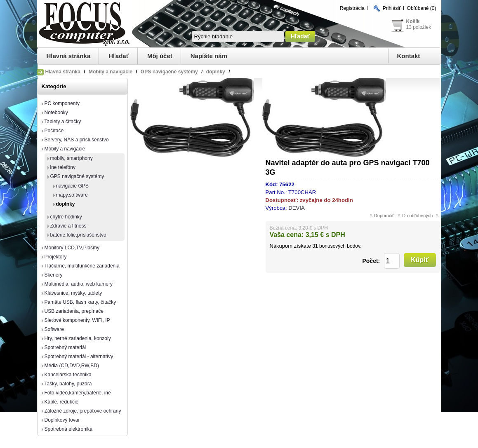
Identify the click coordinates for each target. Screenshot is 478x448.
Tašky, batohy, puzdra (68, 384)
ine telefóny (63, 167)
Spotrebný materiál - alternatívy (79, 357)
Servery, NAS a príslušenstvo (77, 140)
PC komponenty (62, 103)
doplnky (66, 204)
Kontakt (409, 56)
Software (54, 329)
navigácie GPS (72, 186)
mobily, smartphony (72, 158)
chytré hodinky (66, 217)
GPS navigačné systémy (77, 176)
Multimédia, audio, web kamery (79, 284)
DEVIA (297, 208)
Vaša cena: (287, 235)
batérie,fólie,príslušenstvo (78, 235)
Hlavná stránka (69, 56)
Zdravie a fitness (68, 226)
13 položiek (419, 27)
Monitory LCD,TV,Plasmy (72, 248)
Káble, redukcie (62, 402)
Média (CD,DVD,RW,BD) (72, 366)
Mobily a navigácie (65, 149)
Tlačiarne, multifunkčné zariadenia (82, 266)
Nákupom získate (290, 246)
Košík (413, 21)
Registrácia (352, 8)
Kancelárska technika (68, 375)
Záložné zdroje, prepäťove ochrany (83, 411)
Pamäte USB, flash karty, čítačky (80, 302)
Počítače (54, 131)
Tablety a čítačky (63, 122)
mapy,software (72, 195)
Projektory (56, 257)
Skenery (54, 275)
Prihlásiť (392, 8)
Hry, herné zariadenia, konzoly (78, 338)
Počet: (371, 261)
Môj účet (160, 56)
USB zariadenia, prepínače (74, 311)
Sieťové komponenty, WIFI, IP (77, 320)
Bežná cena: (284, 228)
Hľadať (119, 56)
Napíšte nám (209, 56)
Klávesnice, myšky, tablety (73, 293)
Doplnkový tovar (62, 420)
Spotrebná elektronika (69, 429)
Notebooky (56, 113)
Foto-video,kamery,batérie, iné (78, 393)
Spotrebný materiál (65, 347)
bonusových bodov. (340, 246)
